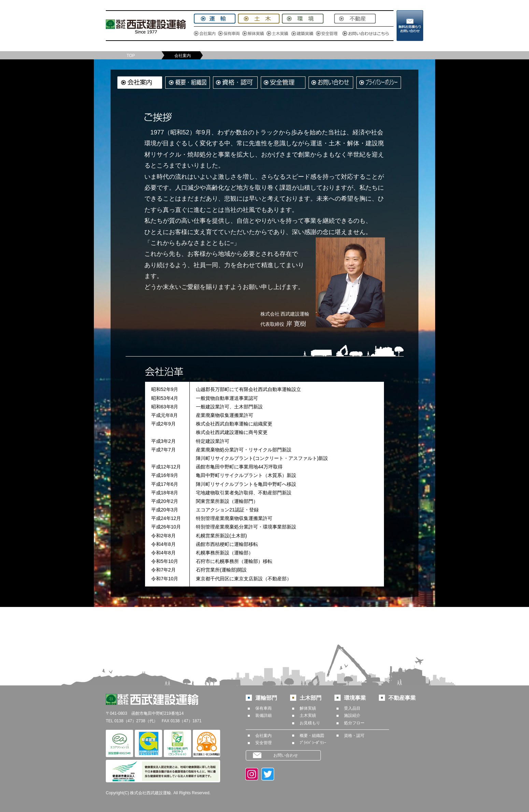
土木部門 (311, 698)
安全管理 (263, 743)
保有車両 (263, 708)
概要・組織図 (312, 736)
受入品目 (352, 708)
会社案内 (263, 736)
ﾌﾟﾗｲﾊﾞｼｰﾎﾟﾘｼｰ (313, 743)
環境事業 (355, 698)
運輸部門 (266, 698)
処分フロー (354, 723)
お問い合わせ (286, 755)
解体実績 (308, 708)
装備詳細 (263, 715)
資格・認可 (354, 736)
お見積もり (310, 723)
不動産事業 (402, 698)
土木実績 (308, 715)
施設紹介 (352, 715)
